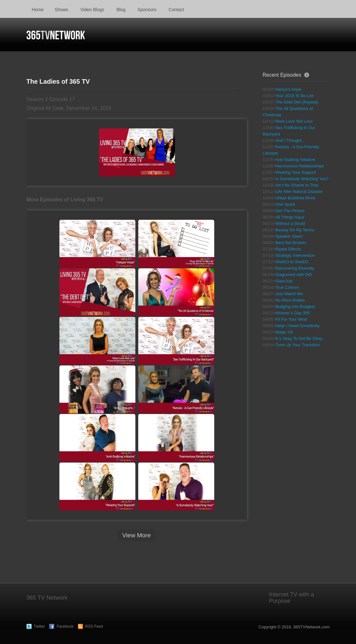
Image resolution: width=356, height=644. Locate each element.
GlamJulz (284, 281)
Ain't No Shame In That (297, 185)
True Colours (288, 287)
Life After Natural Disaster (299, 192)
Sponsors (147, 10)
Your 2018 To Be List (295, 96)
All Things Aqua (290, 217)
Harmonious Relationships (300, 166)
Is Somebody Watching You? (302, 179)
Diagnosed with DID (294, 275)
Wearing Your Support (296, 172)
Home (38, 10)
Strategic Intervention (295, 255)
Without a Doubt (290, 223)
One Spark (285, 204)
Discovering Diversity (295, 268)
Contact (176, 10)
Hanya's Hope (288, 89)
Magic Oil (284, 332)
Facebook (65, 626)
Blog (121, 10)
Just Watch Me (289, 294)
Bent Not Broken (291, 243)
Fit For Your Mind (291, 319)
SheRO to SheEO (292, 262)
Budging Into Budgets (295, 307)
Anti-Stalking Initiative (295, 160)
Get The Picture (290, 211)
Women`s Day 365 (293, 313)
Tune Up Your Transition (298, 345)
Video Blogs (92, 10)
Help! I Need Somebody (298, 326)
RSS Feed (94, 626)
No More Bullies (290, 300)
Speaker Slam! (289, 236)
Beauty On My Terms (295, 230)
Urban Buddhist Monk (295, 198)
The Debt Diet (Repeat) (297, 102)
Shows (61, 10)
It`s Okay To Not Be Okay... (300, 338)
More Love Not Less (294, 121)
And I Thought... (290, 140)
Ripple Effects (288, 249)
